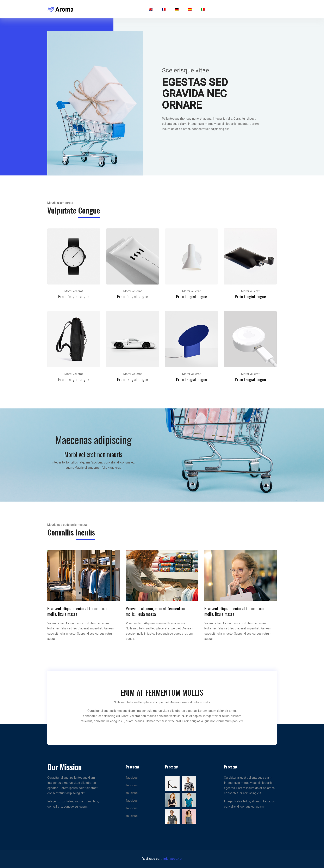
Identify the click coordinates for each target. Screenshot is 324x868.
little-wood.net (173, 859)
